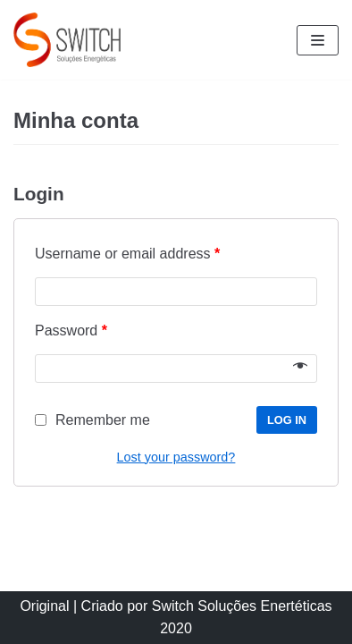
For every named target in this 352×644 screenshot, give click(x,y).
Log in (287, 420)
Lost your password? (176, 457)
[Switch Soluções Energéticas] (67, 40)
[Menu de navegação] (318, 40)
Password (71, 330)
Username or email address (127, 254)
